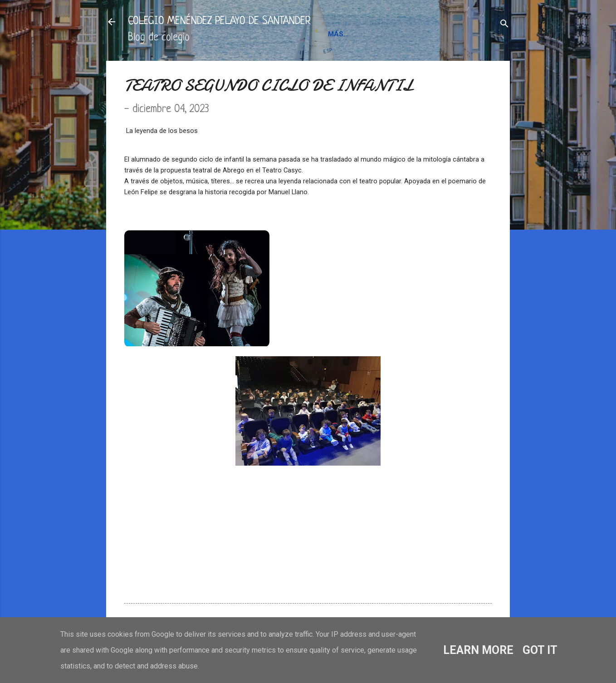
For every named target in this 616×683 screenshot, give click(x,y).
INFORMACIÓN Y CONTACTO (375, 34)
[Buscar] (504, 25)
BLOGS (445, 34)
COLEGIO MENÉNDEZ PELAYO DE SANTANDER (219, 22)
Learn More (478, 650)
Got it (540, 650)
